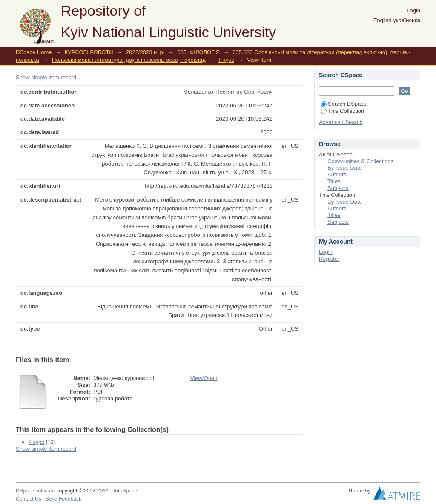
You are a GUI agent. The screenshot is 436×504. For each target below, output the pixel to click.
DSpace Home (34, 52)
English (383, 20)
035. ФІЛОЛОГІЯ (199, 52)
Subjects (338, 188)
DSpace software (35, 491)
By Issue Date (345, 168)
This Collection (343, 111)
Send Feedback (64, 499)
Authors (337, 174)
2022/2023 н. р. (145, 52)
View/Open (204, 378)
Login (413, 10)
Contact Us (29, 499)
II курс (226, 60)
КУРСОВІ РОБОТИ (89, 52)
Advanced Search (341, 122)
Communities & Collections (360, 161)
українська (407, 20)
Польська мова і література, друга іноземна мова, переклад (129, 60)
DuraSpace (124, 491)
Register (329, 259)
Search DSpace (344, 104)
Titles (334, 181)
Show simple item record (46, 77)
